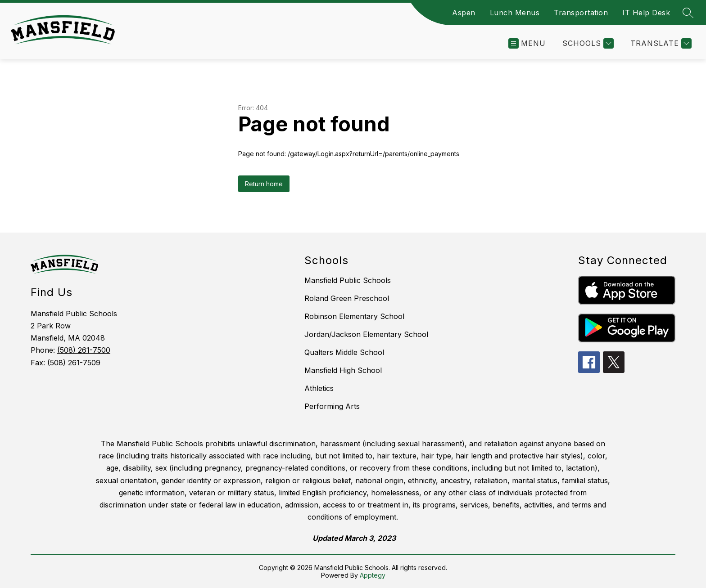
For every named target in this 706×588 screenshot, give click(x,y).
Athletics (319, 388)
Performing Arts (332, 406)
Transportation (581, 13)
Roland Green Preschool (347, 298)
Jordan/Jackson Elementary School (366, 334)
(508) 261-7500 (84, 350)
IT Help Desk (646, 13)
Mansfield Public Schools (348, 280)
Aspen (464, 13)
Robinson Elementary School (354, 316)
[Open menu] (527, 43)
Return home (264, 184)
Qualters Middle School (344, 352)
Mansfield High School (343, 370)
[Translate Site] (660, 43)
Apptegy (373, 575)
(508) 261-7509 (74, 363)
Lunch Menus (515, 13)
